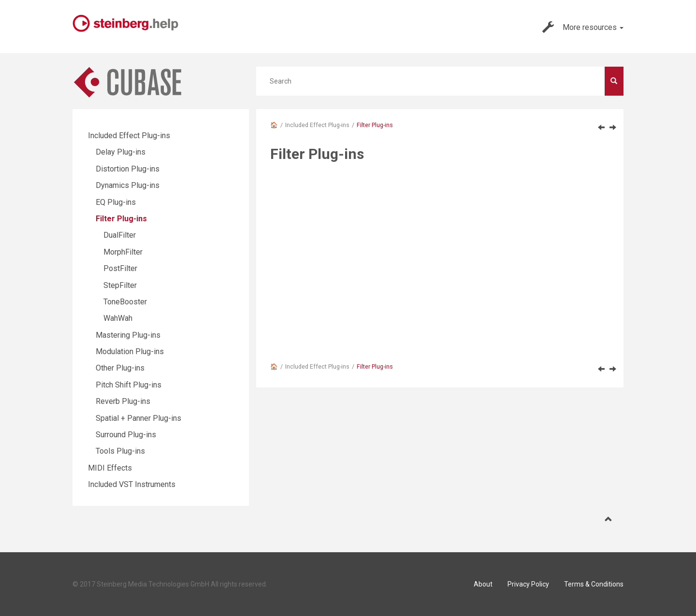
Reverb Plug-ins (123, 401)
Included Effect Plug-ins (317, 125)
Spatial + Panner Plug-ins (138, 418)
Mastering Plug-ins (128, 335)
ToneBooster (125, 302)
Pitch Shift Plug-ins (129, 385)
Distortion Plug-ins (128, 169)
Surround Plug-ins (126, 435)
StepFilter (120, 285)
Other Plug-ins (120, 368)
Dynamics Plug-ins (128, 185)
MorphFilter (123, 252)
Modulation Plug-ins (130, 351)
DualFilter (120, 235)
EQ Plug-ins (116, 202)
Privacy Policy (528, 584)
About (483, 584)
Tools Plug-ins (120, 451)
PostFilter (120, 268)
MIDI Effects (110, 468)
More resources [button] (583, 27)
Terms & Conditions (594, 584)
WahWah (118, 318)
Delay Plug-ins (121, 152)
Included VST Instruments (132, 484)
